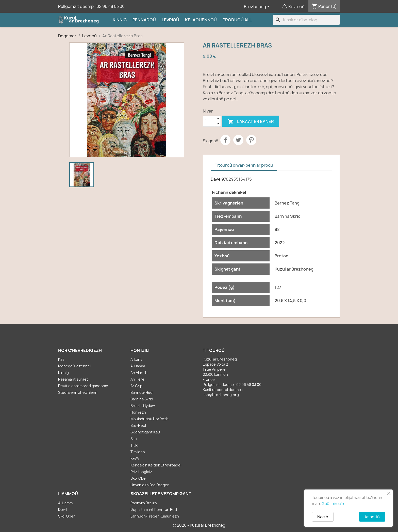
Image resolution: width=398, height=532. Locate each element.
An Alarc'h (139, 373)
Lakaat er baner (251, 122)
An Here (137, 379)
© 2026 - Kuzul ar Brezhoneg (199, 525)
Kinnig (120, 20)
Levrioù (170, 20)
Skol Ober (139, 478)
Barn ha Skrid (142, 399)
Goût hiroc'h (333, 504)
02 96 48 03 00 (111, 6)
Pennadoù (144, 20)
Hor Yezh (138, 412)
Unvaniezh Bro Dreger (150, 485)
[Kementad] (209, 121)
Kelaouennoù (201, 20)
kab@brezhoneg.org (221, 395)
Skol (134, 439)
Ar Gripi (137, 386)
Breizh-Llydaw (143, 406)
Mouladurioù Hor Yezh (150, 419)
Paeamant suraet (73, 379)
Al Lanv (136, 359)
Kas (61, 359)
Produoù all (237, 20)
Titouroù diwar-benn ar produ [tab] (244, 165)
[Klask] (306, 20)
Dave (216, 179)
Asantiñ (372, 517)
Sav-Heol (138, 425)
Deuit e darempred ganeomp (83, 386)
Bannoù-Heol (142, 392)
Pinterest (251, 140)
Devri (63, 510)
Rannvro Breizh (144, 503)
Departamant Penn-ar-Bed (154, 510)
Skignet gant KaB (145, 432)
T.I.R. (135, 445)
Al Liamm (138, 366)
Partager (225, 140)
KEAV (135, 458)
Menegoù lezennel (74, 366)
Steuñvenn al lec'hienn (78, 392)
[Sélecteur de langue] (258, 7)
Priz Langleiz (141, 472)
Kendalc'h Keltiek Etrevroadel (156, 465)
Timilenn (138, 452)
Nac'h (323, 517)
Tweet (238, 140)
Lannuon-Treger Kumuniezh (155, 516)
